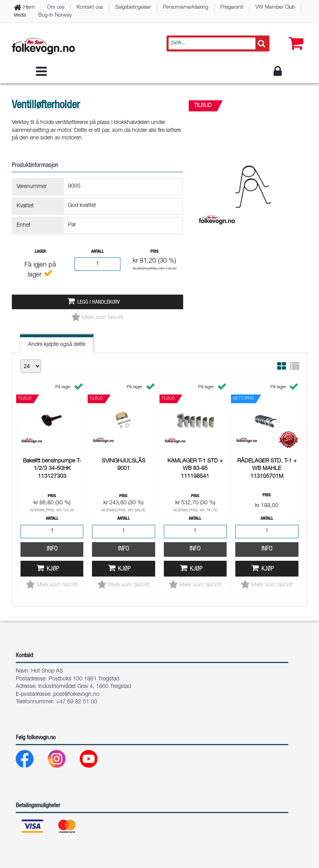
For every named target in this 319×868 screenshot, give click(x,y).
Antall (98, 252)
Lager (40, 252)
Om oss (56, 8)
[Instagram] (63, 761)
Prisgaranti (232, 8)
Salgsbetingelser (133, 8)
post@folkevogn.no (76, 695)
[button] (294, 36)
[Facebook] (31, 761)
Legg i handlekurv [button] (99, 302)
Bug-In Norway (55, 16)
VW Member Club (275, 8)
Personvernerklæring (186, 8)
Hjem (29, 8)
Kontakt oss (90, 8)
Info (52, 444)
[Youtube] (95, 761)
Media (20, 15)
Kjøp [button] (53, 464)
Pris (155, 252)
